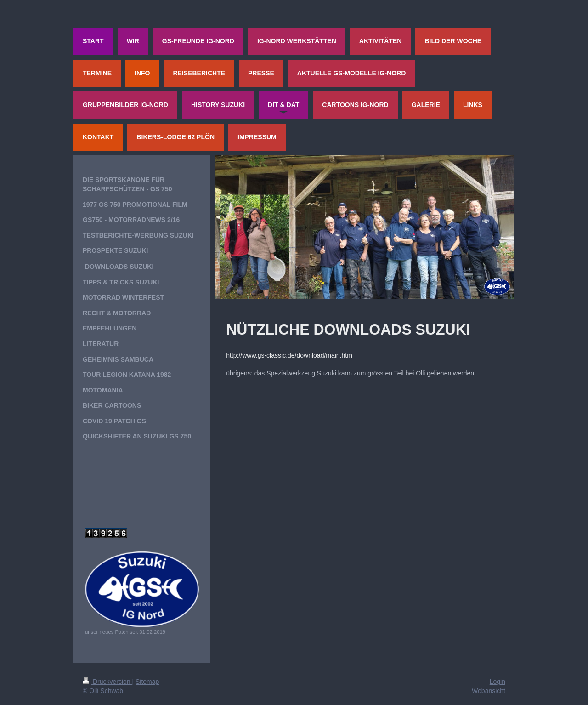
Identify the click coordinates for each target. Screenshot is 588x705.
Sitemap (147, 682)
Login (498, 682)
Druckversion (107, 682)
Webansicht (489, 691)
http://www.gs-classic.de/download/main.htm (289, 355)
